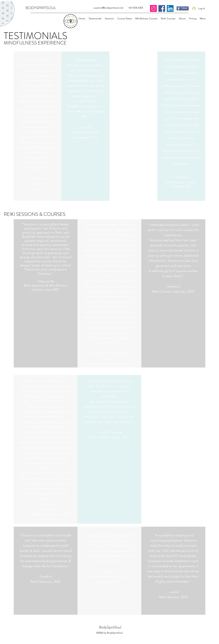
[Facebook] (162, 8)
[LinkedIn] (170, 8)
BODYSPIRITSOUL (41, 8)
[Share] (183, 8)
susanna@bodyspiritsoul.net (108, 8)
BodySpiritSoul (110, 627)
